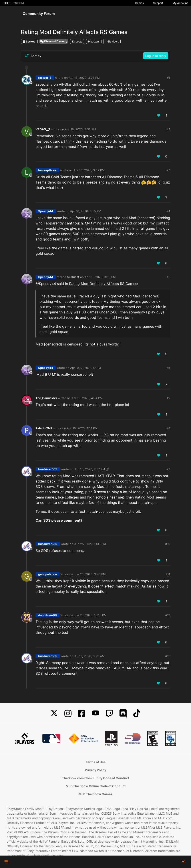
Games (139, 3)
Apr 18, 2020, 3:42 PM (89, 170)
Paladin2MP (44, 428)
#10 (168, 544)
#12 (168, 615)
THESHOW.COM (14, 3)
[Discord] (123, 714)
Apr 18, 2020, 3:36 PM (80, 129)
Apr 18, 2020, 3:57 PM (86, 368)
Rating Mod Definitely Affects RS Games (103, 284)
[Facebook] (82, 714)
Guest (75, 277)
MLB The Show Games (95, 794)
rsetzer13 (45, 78)
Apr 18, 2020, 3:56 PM (100, 277)
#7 (168, 398)
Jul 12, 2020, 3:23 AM (89, 656)
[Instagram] (68, 714)
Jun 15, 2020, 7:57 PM (90, 469)
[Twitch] (109, 714)
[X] (54, 714)
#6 (168, 368)
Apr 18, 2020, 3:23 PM (84, 78)
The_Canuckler (46, 398)
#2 (168, 129)
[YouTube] (95, 714)
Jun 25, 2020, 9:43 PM (90, 574)
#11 (168, 574)
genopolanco (48, 574)
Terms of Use (96, 762)
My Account (180, 3)
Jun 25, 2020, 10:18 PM (90, 615)
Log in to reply (156, 56)
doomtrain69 (48, 615)
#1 (169, 78)
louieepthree (47, 170)
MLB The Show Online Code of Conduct (96, 786)
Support (158, 3)
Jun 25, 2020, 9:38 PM (90, 544)
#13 (168, 656)
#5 (168, 277)
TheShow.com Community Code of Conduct (95, 778)
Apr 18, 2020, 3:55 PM (86, 211)
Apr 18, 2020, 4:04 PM (87, 398)
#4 (168, 211)
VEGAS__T (43, 129)
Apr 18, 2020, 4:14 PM (82, 428)
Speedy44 (46, 211)
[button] (6, 862)
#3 (168, 170)
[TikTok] (137, 714)
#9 (168, 469)
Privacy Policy (95, 770)
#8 (168, 428)
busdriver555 (48, 469)
